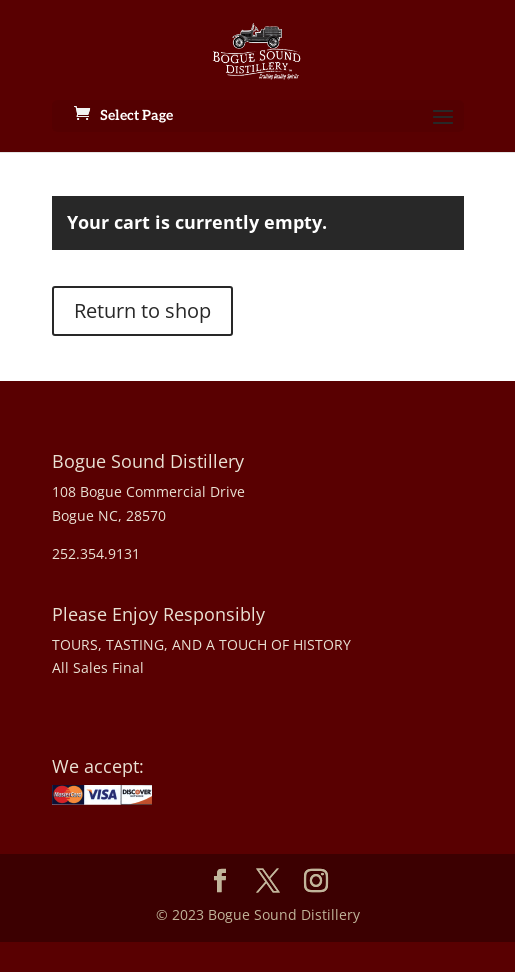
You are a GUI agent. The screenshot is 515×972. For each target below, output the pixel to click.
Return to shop (142, 310)
